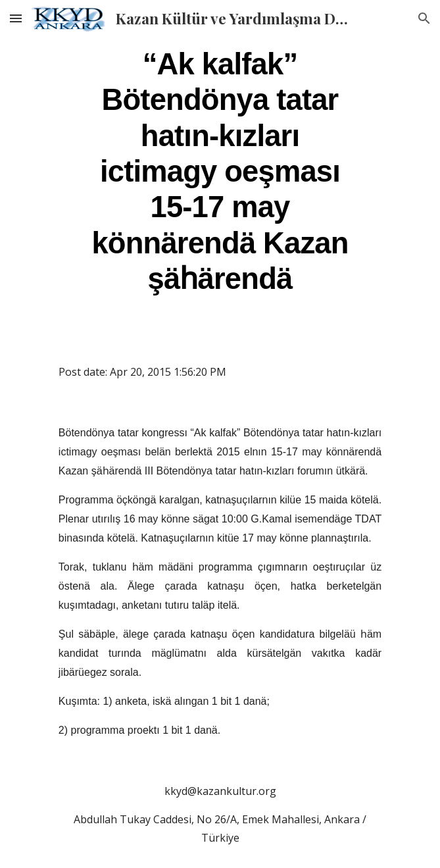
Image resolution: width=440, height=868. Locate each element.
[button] (16, 18)
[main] (220, 170)
